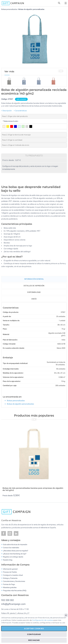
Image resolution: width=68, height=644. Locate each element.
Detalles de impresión (34, 286)
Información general (10, 569)
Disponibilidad (34, 292)
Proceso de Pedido (10, 572)
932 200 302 (8, 600)
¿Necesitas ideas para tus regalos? (16, 551)
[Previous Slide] (59, 71)
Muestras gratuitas (10, 587)
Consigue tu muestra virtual (13, 575)
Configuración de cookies (43, 620)
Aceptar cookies (34, 628)
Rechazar (34, 640)
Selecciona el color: (11, 121)
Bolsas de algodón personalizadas (31, 9)
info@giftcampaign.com (13, 604)
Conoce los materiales (11, 548)
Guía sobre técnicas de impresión (15, 545)
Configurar (34, 634)
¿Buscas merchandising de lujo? (15, 554)
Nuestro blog (8, 560)
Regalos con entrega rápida (13, 557)
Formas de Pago (9, 584)
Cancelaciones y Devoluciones (14, 581)
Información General (34, 279)
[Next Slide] (62, 71)
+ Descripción (7, 111)
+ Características (20, 111)
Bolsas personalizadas (9, 9)
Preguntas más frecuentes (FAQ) (15, 590)
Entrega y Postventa (10, 578)
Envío (34, 299)
